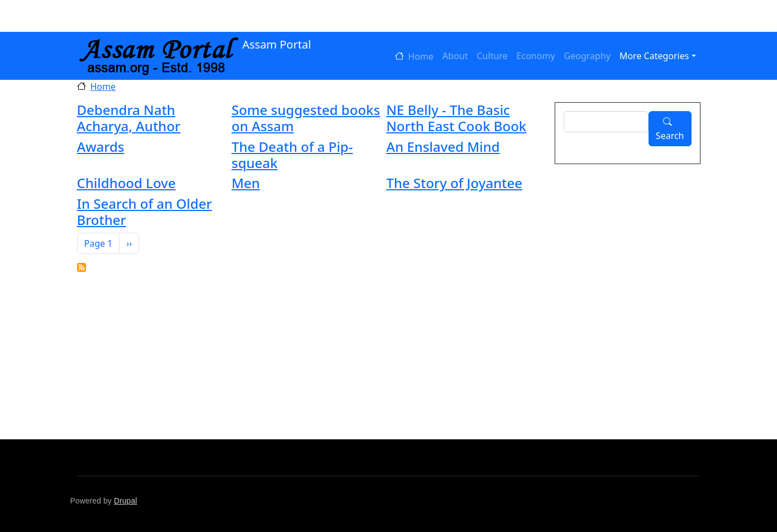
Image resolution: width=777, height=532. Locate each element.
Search (670, 136)
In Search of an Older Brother (145, 212)
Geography (587, 56)
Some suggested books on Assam (306, 118)
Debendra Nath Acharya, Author (129, 118)
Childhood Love (127, 183)
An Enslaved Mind (443, 147)
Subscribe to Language (82, 267)
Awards (101, 147)
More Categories (654, 56)
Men (246, 183)
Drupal (126, 501)
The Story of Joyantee (454, 183)
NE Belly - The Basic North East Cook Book (456, 118)
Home (421, 56)
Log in (112, 16)
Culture (492, 56)
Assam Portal (194, 45)
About (455, 56)
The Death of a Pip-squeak (292, 155)
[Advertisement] (412, 356)
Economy (536, 56)
